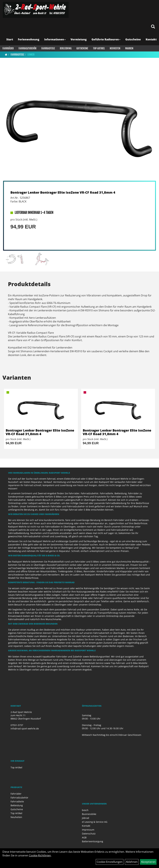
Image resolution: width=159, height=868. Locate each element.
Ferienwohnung (29, 39)
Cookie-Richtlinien (40, 855)
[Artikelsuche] (153, 27)
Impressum (88, 830)
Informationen (55, 39)
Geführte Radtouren (106, 39)
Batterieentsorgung (93, 841)
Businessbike (89, 814)
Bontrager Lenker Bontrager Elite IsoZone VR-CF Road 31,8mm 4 (63, 192)
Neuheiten (115, 48)
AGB (84, 837)
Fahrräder (8, 48)
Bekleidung (66, 48)
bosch (85, 810)
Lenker (31, 55)
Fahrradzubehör (27, 48)
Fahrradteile (48, 48)
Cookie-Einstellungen (110, 862)
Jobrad (86, 818)
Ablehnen (132, 862)
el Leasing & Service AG (95, 822)
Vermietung (79, 39)
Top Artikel (99, 48)
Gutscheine (133, 39)
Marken (129, 48)
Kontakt (151, 39)
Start (10, 39)
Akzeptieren (148, 862)
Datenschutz (89, 834)
